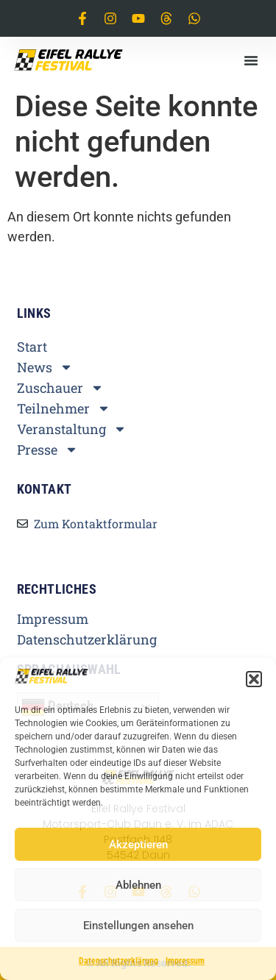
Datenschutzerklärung (118, 961)
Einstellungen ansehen (138, 926)
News (45, 367)
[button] (254, 679)
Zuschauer (60, 388)
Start (32, 347)
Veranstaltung (72, 429)
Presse (47, 450)
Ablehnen (138, 885)
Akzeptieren (138, 845)
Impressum (185, 961)
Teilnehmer (64, 408)
